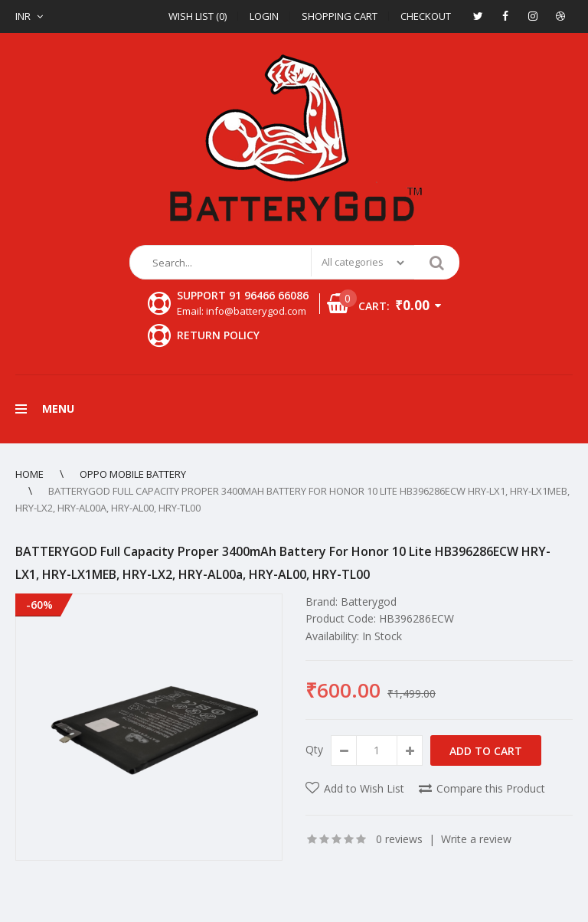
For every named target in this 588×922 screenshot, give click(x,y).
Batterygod (369, 602)
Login (264, 16)
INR (23, 16)
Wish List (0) (198, 16)
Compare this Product (491, 788)
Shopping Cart (340, 16)
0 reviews (399, 839)
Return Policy (218, 335)
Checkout (426, 16)
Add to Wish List (364, 788)
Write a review (476, 839)
